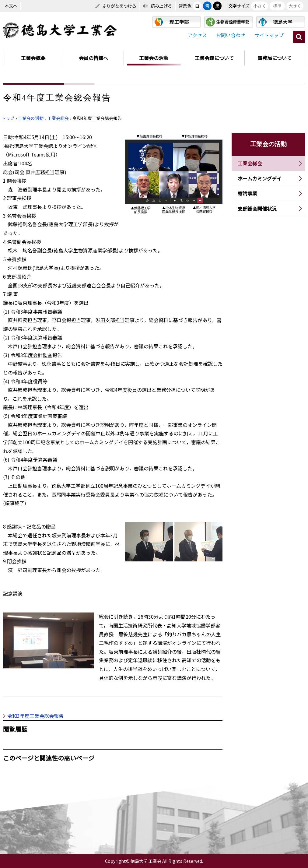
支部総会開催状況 (257, 209)
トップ (8, 118)
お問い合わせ (231, 35)
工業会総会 (58, 118)
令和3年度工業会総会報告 (35, 716)
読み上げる (161, 6)
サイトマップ (269, 35)
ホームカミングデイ (260, 178)
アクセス (197, 35)
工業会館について (214, 58)
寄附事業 (247, 193)
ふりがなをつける (119, 6)
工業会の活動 (154, 58)
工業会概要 (33, 58)
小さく (260, 6)
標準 (277, 6)
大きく (295, 6)
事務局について (275, 58)
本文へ (11, 6)
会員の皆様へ (93, 58)
